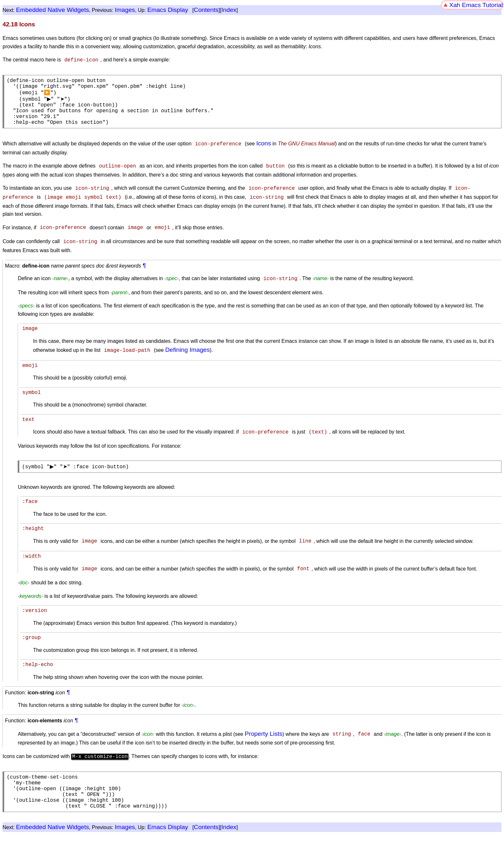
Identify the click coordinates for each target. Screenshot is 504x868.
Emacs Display (168, 10)
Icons (264, 152)
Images (125, 10)
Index (229, 10)
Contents (206, 10)
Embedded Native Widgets (53, 10)
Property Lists (263, 747)
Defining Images (188, 355)
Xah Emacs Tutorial (476, 5)
